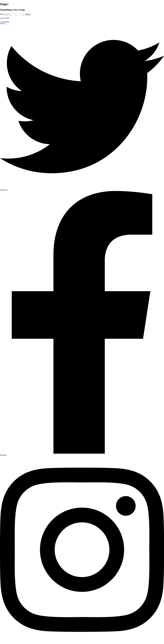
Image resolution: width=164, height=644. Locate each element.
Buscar (2, 14)
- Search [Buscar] (27, 14)
